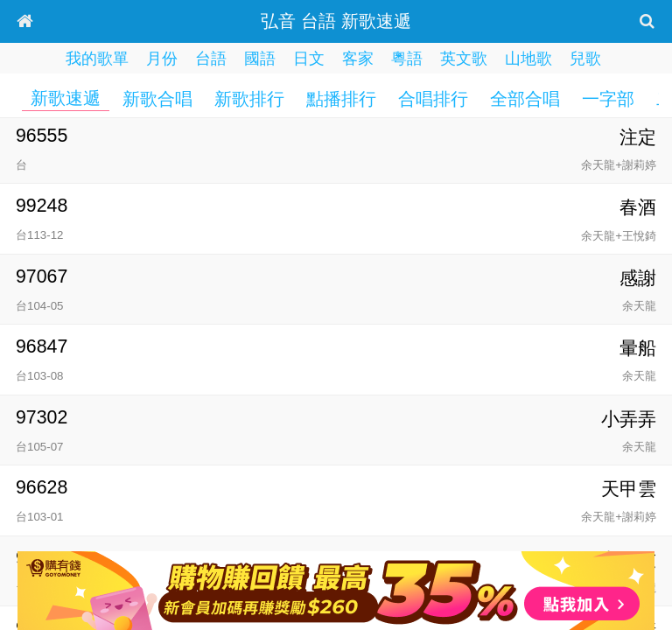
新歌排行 (249, 99)
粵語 (407, 59)
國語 (260, 59)
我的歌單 (97, 59)
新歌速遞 (66, 98)
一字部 (608, 99)
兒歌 (585, 59)
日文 (309, 59)
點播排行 (341, 99)
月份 (162, 59)
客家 (358, 59)
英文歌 (464, 59)
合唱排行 (433, 99)
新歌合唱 (157, 99)
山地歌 (528, 59)
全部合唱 (525, 99)
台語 (211, 59)
